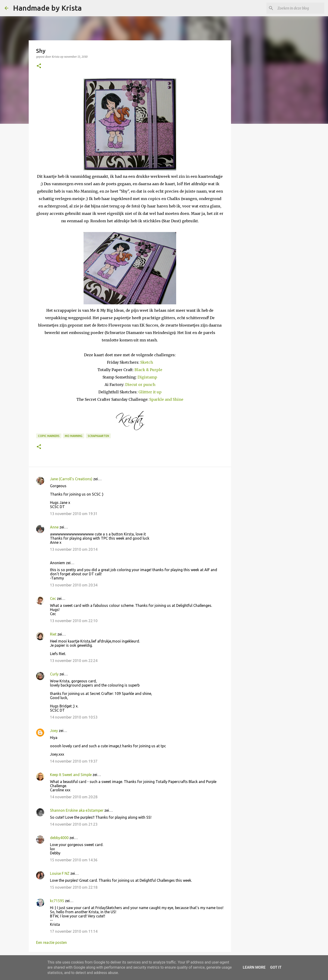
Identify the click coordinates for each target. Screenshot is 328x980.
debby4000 (59, 838)
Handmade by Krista (47, 8)
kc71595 (57, 901)
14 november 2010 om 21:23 (74, 824)
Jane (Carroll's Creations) (71, 479)
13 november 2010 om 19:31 (74, 514)
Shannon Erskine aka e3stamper (77, 810)
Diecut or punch (140, 385)
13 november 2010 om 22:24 (74, 661)
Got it (276, 967)
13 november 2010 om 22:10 (74, 621)
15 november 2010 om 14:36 (74, 860)
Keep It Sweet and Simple (71, 775)
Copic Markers (49, 436)
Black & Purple (148, 370)
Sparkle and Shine (166, 399)
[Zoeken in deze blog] (300, 8)
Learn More (254, 967)
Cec (53, 598)
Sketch (147, 362)
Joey (54, 731)
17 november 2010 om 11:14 (74, 931)
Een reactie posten (52, 942)
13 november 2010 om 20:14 (74, 549)
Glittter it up (150, 392)
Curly (54, 674)
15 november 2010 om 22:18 (74, 887)
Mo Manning (74, 436)
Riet (53, 634)
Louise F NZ (60, 873)
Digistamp (147, 377)
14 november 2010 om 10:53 (74, 717)
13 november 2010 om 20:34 (74, 585)
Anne (54, 527)
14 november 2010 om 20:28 (74, 797)
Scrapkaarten (98, 436)
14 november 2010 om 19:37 (74, 761)
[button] (39, 66)
